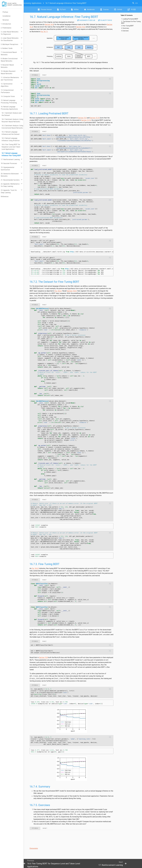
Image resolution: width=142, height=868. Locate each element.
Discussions (34, 848)
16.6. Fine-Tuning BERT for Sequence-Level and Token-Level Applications (11, 147)
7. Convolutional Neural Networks (9, 53)
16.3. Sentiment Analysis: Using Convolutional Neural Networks (12, 127)
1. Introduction (6, 24)
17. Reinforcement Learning (10, 159)
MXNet (75, 9)
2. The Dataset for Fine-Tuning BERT (131, 22)
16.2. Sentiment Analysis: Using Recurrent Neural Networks (12, 120)
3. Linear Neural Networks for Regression (10, 33)
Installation (7, 16)
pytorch (35, 75)
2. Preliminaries (6, 28)
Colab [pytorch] (105, 20)
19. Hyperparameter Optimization (8, 168)
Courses (104, 9)
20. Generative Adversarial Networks (10, 175)
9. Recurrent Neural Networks (7, 66)
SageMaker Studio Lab (86, 20)
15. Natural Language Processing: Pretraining (9, 101)
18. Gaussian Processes (9, 163)
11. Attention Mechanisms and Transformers (10, 79)
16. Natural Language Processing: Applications (9, 108)
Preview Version (45, 9)
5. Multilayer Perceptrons (9, 44)
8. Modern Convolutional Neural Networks (9, 60)
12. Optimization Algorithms (7, 85)
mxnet (44, 75)
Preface (5, 12)
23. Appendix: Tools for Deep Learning (9, 191)
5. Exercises (125, 31)
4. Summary (125, 28)
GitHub (118, 9)
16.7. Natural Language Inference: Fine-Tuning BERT (11, 154)
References (5, 196)
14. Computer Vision (8, 96)
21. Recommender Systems (10, 180)
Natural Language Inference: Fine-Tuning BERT (66, 3)
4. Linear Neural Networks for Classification (10, 39)
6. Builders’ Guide (7, 48)
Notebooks (89, 9)
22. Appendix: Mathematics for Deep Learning (10, 185)
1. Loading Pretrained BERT (130, 19)
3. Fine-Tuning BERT (128, 26)
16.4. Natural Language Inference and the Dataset (11, 133)
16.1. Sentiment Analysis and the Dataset (11, 114)
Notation (6, 20)
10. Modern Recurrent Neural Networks (8, 72)
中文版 (132, 9)
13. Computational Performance (7, 91)
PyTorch (61, 9)
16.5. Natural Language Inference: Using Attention (11, 139)
